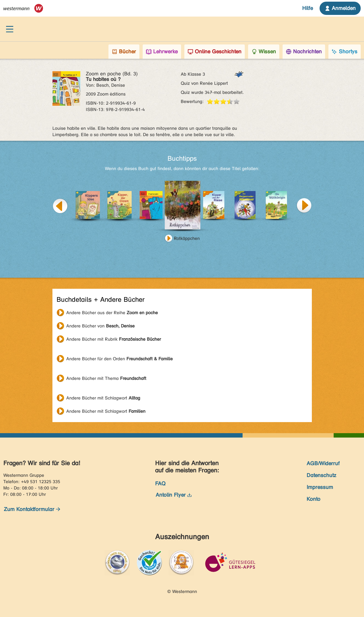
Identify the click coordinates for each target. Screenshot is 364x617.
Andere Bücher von (100, 326)
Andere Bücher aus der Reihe (112, 313)
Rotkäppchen (187, 238)
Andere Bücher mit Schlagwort (103, 398)
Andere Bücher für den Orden (119, 359)
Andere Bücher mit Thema (106, 378)
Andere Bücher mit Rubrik (114, 339)
